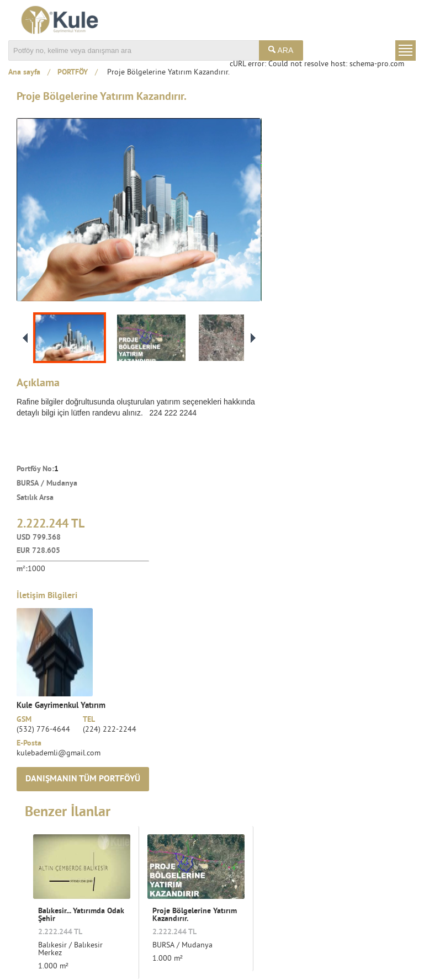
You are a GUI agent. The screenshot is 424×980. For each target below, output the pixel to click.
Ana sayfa (24, 73)
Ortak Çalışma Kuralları (231, 957)
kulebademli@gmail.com (319, 406)
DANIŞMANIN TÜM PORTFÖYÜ (342, 432)
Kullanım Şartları (316, 957)
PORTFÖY (73, 73)
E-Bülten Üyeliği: (276, 881)
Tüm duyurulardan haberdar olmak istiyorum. (332, 915)
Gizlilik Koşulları (388, 957)
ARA (281, 50)
